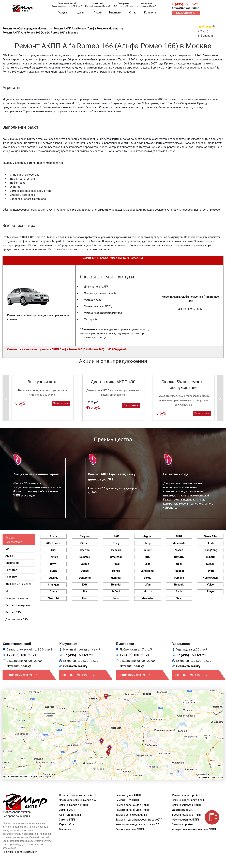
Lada (148, 564)
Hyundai (116, 585)
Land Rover (148, 571)
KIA (148, 557)
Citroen (85, 543)
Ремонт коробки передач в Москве (25, 29)
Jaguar (147, 536)
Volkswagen (210, 578)
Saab (179, 591)
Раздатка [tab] (11, 577)
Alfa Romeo (53, 543)
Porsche (179, 578)
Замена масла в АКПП (130, 829)
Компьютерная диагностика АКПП (138, 824)
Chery (53, 591)
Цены (80, 13)
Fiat (85, 591)
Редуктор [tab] (11, 570)
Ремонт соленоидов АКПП (132, 810)
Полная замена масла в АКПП (78, 795)
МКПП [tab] (9, 549)
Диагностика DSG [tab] (17, 619)
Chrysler (85, 536)
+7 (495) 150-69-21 (22, 655)
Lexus (148, 578)
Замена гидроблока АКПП (189, 800)
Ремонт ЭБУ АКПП (127, 800)
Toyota (210, 571)
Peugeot (179, 571)
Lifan (147, 585)
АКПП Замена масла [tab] (18, 584)
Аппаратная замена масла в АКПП (194, 829)
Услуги (63, 13)
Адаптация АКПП (70, 815)
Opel (179, 564)
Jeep (148, 543)
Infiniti (116, 591)
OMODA (179, 557)
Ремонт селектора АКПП (188, 795)
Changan (53, 585)
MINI (179, 536)
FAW (85, 585)
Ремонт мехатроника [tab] (19, 605)
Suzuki (210, 564)
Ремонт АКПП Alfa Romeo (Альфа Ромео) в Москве (86, 29)
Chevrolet (53, 598)
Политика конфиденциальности (20, 852)
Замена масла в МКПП (73, 805)
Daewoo (85, 550)
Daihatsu (85, 557)
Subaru (210, 557)
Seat (179, 598)
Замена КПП (67, 820)
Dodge (85, 571)
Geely (116, 543)
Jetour (148, 550)
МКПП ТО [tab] (11, 591)
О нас (133, 13)
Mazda (147, 591)
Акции (98, 13)
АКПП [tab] (9, 556)
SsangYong (210, 550)
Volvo (210, 585)
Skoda (210, 543)
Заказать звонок (184, 13)
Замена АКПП (68, 810)
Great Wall (116, 557)
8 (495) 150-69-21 (186, 4)
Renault (179, 585)
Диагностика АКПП (184, 810)
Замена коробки (182, 824)
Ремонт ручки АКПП (128, 795)
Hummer (116, 578)
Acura (53, 536)
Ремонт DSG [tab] (13, 612)
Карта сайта (67, 824)
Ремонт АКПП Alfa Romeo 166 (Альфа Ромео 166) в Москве (40, 33)
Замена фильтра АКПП (187, 805)
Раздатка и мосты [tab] (17, 598)
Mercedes (148, 598)
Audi (53, 550)
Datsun (85, 564)
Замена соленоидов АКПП (132, 805)
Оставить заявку (19, 666)
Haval (116, 564)
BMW (53, 564)
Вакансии (115, 13)
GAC (116, 536)
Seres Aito (210, 536)
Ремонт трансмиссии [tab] (14, 540)
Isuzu (116, 598)
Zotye (210, 591)
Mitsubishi (179, 543)
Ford (85, 598)
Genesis (116, 550)
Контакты (150, 13)
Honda (116, 571)
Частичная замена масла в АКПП (80, 800)
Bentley (53, 557)
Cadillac (53, 578)
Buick (53, 571)
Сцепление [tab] (12, 563)
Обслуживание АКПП (185, 820)
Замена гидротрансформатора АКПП (139, 820)
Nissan (179, 550)
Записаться (61, 403)
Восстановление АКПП (187, 815)
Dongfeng (85, 578)
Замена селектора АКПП (131, 815)
